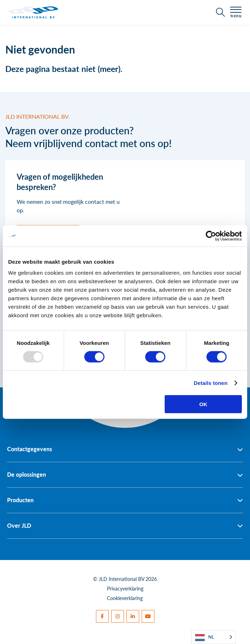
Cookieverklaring (125, 598)
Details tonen (211, 383)
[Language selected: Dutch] (214, 637)
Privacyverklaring (125, 588)
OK (203, 404)
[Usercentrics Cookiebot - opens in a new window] (211, 236)
